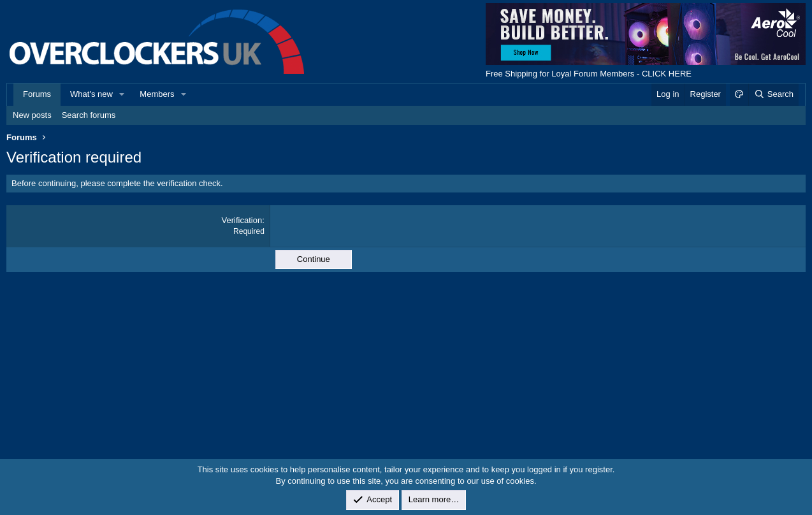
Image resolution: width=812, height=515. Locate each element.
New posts (32, 115)
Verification (242, 220)
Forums (37, 94)
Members (157, 94)
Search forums (89, 115)
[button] (122, 94)
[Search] (773, 94)
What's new (91, 94)
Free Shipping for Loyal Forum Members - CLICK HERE (589, 74)
